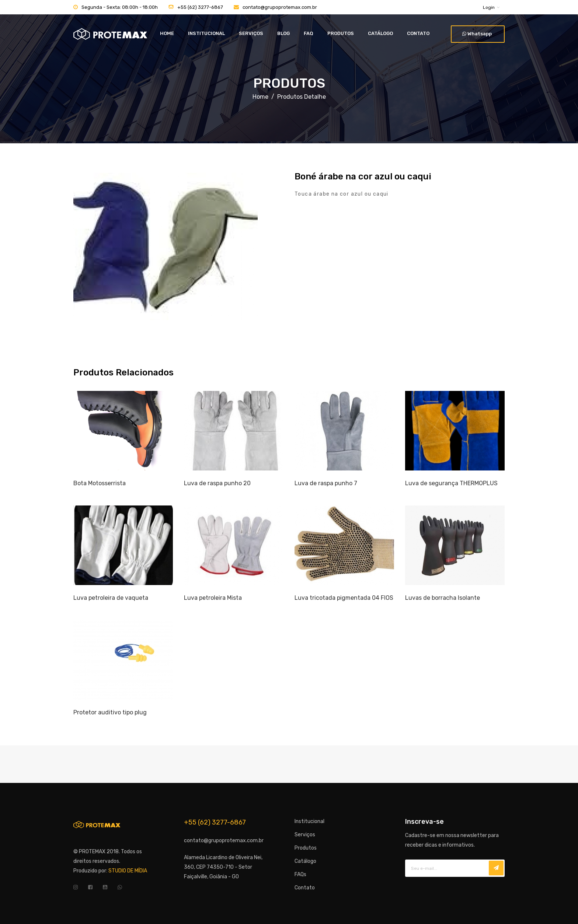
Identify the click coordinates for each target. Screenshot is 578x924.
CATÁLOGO (380, 33)
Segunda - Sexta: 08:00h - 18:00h (120, 7)
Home (260, 97)
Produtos (306, 848)
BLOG (283, 33)
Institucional (309, 821)
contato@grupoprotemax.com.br (280, 7)
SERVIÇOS (251, 33)
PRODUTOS (341, 33)
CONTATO (418, 33)
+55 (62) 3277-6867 (200, 7)
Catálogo (305, 861)
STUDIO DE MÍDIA (128, 871)
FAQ (309, 33)
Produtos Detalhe (302, 97)
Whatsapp (477, 34)
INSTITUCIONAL (206, 33)
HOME (167, 33)
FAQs (300, 874)
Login (489, 7)
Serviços (305, 835)
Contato (305, 888)
